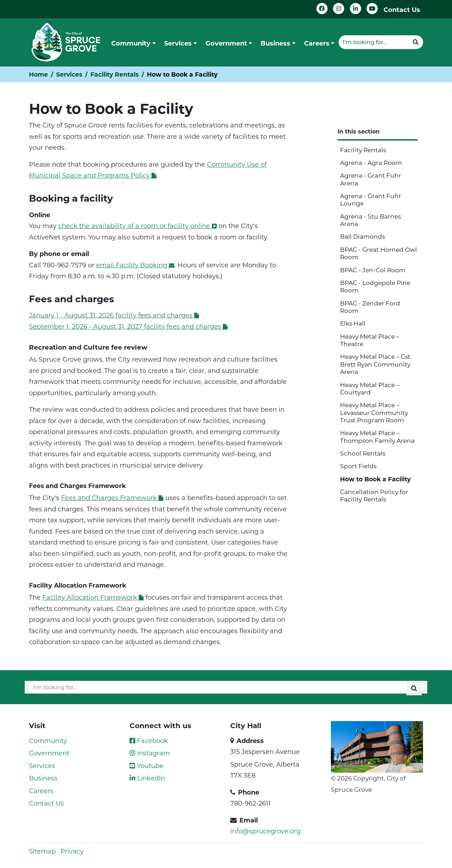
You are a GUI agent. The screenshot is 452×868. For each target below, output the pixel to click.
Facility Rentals (115, 74)
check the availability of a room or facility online (138, 226)
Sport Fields (358, 466)
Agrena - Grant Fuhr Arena (371, 179)
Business (43, 778)
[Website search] (373, 42)
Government (49, 753)
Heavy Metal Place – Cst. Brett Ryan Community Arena (376, 364)
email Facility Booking (135, 265)
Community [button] (131, 43)
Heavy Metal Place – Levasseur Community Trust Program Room (374, 412)
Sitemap (42, 851)
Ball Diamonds (362, 236)
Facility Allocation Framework (93, 597)
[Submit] (416, 42)
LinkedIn (147, 778)
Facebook (149, 741)
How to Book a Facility (375, 479)
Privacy (72, 851)
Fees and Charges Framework (112, 498)
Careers (41, 791)
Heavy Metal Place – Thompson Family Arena (377, 436)
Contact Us (402, 10)
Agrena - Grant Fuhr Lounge (371, 199)
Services (69, 74)
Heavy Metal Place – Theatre (370, 340)
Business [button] (275, 43)
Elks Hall (353, 323)
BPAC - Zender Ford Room (370, 307)
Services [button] (178, 43)
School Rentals (363, 453)
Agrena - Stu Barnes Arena (370, 220)
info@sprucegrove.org (265, 831)
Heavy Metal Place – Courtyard (370, 388)
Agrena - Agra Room (371, 162)
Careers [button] (317, 43)
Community (48, 741)
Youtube (147, 766)
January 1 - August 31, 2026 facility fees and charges (114, 315)
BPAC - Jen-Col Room (373, 270)
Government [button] (226, 43)
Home (38, 74)
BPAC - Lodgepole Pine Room (375, 286)
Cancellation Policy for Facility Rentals (374, 495)
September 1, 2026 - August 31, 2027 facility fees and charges (128, 326)
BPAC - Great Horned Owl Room (379, 253)
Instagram (150, 753)
